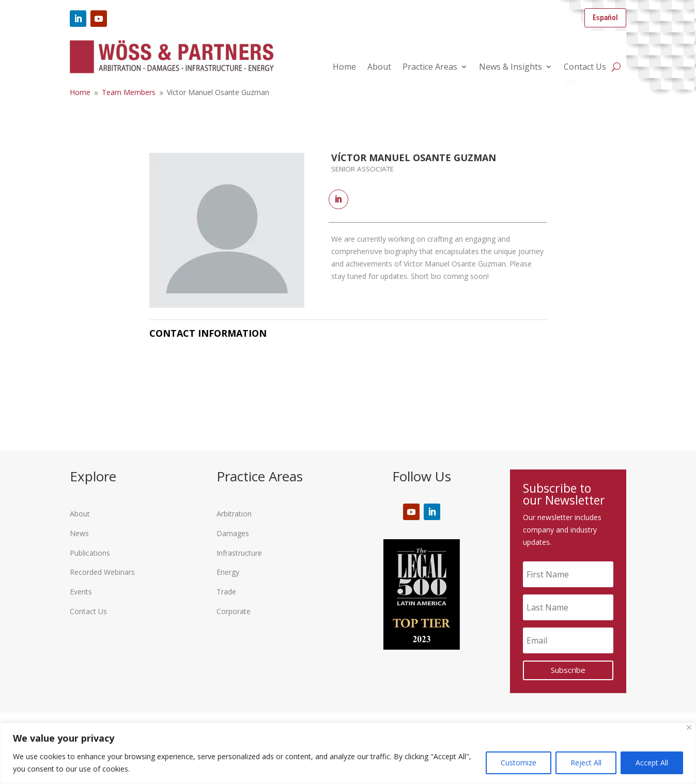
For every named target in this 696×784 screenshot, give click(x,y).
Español (605, 18)
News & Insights (511, 68)
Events (81, 592)
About (379, 68)
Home (344, 68)
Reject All (586, 763)
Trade (226, 592)
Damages (233, 533)
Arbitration (234, 514)
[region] (348, 753)
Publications (90, 553)
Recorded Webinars (102, 572)
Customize (519, 763)
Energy (228, 572)
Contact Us (585, 68)
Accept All (652, 763)
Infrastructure (239, 553)
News (79, 533)
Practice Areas (430, 68)
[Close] (689, 727)
